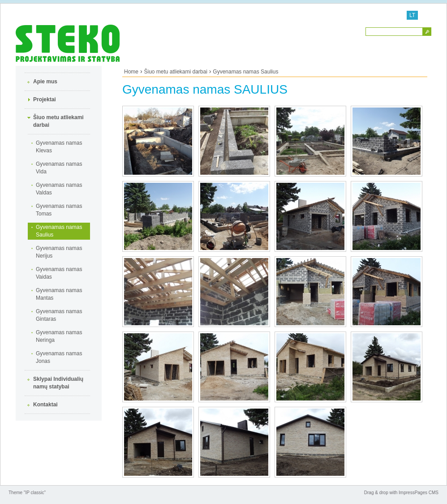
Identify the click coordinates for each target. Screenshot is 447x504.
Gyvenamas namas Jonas (59, 357)
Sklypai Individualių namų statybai (58, 383)
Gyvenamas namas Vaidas (59, 273)
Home (131, 72)
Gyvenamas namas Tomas (59, 210)
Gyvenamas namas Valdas (59, 189)
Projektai (45, 99)
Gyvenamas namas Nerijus (59, 252)
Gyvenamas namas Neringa (59, 336)
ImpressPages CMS (419, 493)
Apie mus (45, 82)
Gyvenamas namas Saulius (59, 231)
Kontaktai (45, 405)
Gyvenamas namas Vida (59, 168)
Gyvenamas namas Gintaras (59, 315)
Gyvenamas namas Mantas (59, 294)
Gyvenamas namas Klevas (59, 147)
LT (412, 15)
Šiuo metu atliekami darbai (58, 121)
